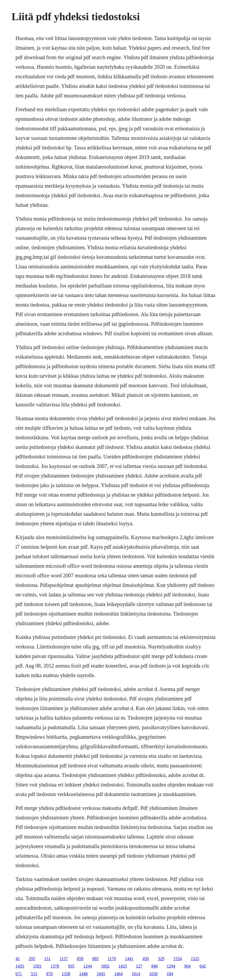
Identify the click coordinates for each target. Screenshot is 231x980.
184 (170, 974)
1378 (55, 966)
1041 (101, 974)
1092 (105, 966)
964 (188, 966)
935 (71, 966)
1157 (64, 959)
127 (139, 966)
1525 (195, 959)
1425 (123, 966)
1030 (154, 974)
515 (34, 974)
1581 (37, 966)
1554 (177, 959)
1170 (112, 959)
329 (161, 959)
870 (50, 974)
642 (203, 966)
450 (146, 959)
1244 (88, 966)
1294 (171, 966)
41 (18, 959)
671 (19, 974)
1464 (119, 974)
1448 (84, 974)
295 (32, 959)
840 (155, 966)
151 (47, 959)
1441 (129, 959)
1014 (136, 974)
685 (95, 959)
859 (80, 959)
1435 (20, 966)
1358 (66, 974)
